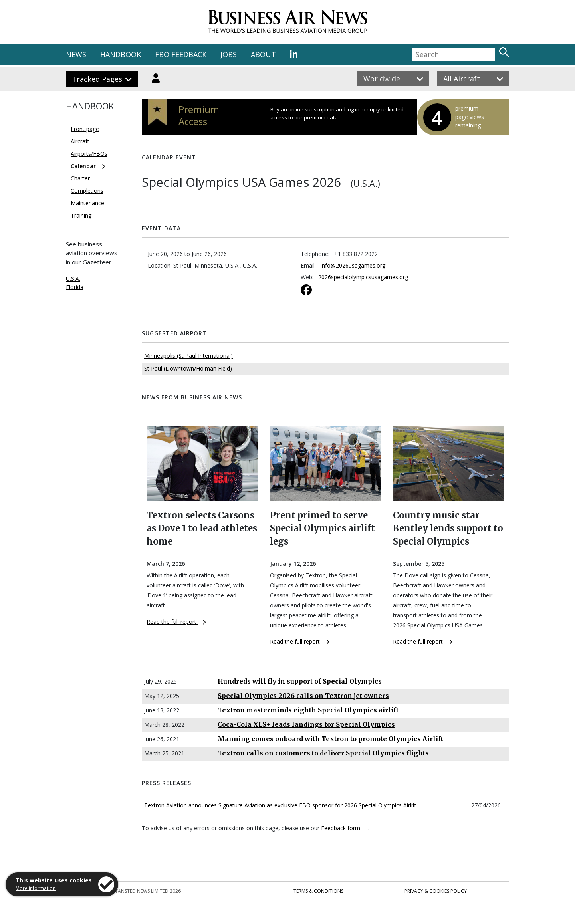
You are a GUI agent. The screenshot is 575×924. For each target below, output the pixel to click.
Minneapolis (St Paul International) (188, 356)
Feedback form (341, 828)
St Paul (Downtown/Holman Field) (188, 368)
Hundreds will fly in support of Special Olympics (300, 681)
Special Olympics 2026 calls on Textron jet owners (303, 696)
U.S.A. (73, 279)
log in (353, 109)
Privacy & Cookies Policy (436, 891)
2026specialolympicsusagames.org (363, 277)
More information (36, 888)
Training (81, 215)
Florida (75, 287)
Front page (85, 129)
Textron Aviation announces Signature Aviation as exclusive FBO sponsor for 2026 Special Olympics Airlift (280, 805)
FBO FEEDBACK (181, 54)
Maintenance (87, 203)
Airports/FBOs (89, 154)
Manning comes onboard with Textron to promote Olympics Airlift (330, 739)
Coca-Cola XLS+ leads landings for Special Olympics (306, 724)
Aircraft (80, 141)
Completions (87, 191)
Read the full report (176, 622)
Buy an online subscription (302, 109)
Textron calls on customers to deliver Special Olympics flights (323, 753)
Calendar (83, 166)
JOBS (229, 54)
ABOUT (263, 54)
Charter (80, 178)
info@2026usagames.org (353, 265)
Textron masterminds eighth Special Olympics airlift (308, 710)
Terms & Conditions (318, 891)
